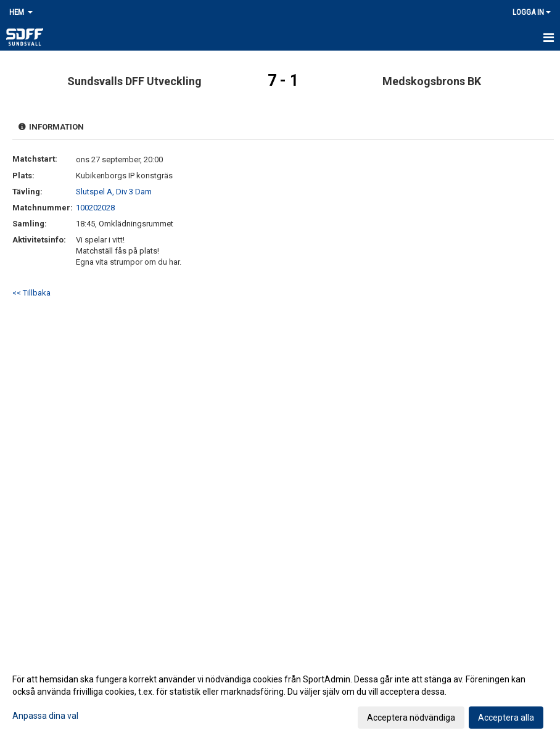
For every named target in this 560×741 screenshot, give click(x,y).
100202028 (95, 208)
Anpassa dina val (45, 716)
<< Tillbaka (31, 293)
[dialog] (280, 698)
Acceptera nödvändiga (411, 718)
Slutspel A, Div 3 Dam (114, 192)
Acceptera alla (506, 718)
